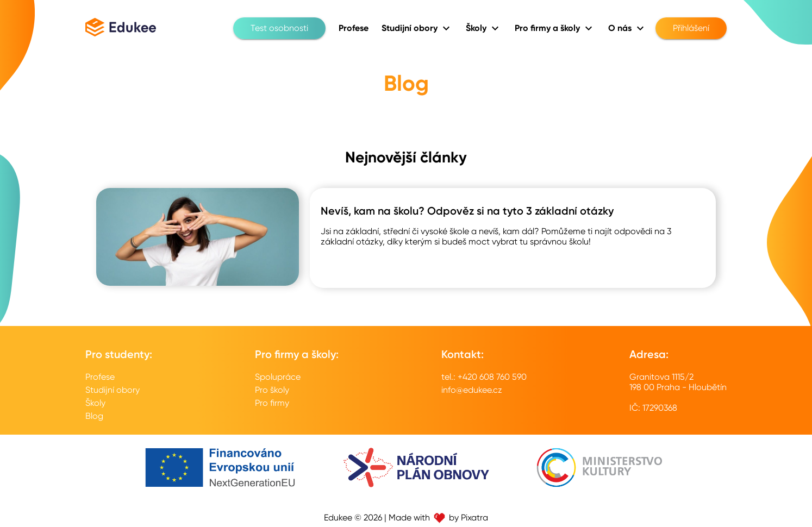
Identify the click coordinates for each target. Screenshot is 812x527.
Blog (94, 416)
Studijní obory (113, 390)
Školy (95, 403)
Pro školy (272, 390)
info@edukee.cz (472, 390)
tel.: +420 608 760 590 (484, 377)
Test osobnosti (279, 28)
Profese (100, 377)
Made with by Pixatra (438, 517)
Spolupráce (278, 377)
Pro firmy (272, 403)
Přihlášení (691, 28)
